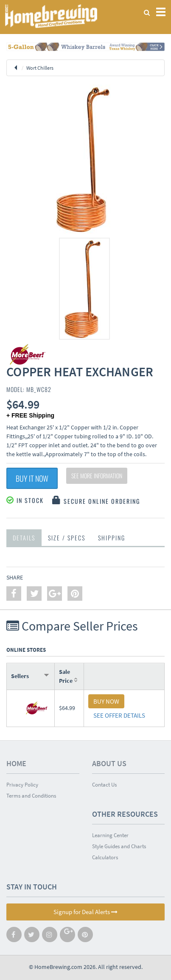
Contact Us (104, 785)
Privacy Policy (22, 785)
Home (16, 763)
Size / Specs (67, 538)
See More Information (97, 476)
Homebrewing (51, 16)
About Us (109, 763)
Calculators (105, 857)
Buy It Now (32, 478)
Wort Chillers (40, 68)
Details (24, 538)
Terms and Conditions (31, 796)
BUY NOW (106, 701)
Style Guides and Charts (119, 846)
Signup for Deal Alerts (85, 912)
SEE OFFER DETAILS (119, 715)
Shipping (112, 538)
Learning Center (110, 835)
